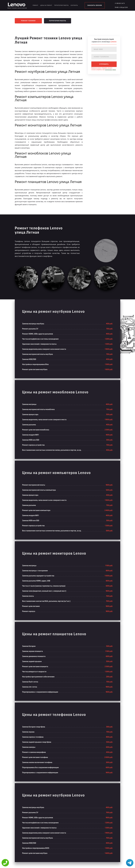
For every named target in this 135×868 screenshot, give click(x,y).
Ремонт (35, 5)
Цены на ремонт (46, 5)
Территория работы (61, 5)
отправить (104, 64)
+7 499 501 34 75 (120, 3)
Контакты (74, 5)
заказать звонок (95, 5)
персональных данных (111, 70)
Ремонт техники (28, 21)
